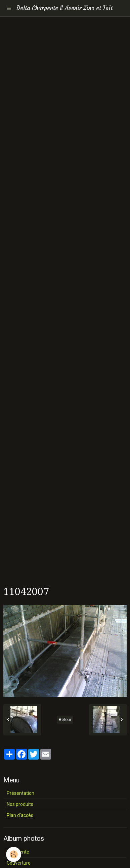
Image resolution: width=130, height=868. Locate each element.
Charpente (18, 852)
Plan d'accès (20, 815)
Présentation (20, 793)
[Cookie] (14, 854)
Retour (65, 720)
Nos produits (20, 804)
